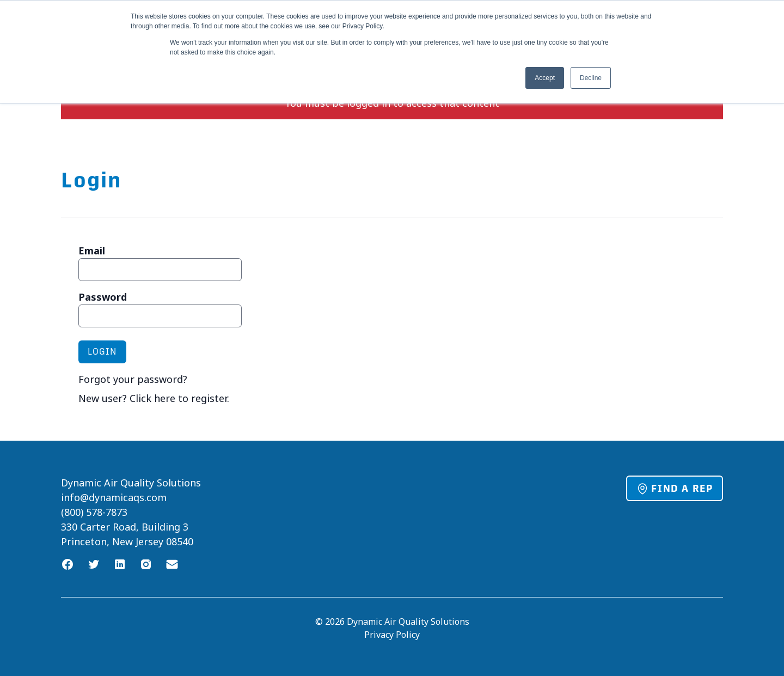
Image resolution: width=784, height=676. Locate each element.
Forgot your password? (133, 379)
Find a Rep (675, 489)
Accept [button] (545, 78)
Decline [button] (591, 78)
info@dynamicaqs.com (114, 497)
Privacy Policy (392, 635)
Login (102, 352)
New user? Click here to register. (154, 398)
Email (92, 251)
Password (103, 297)
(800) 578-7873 (94, 512)
